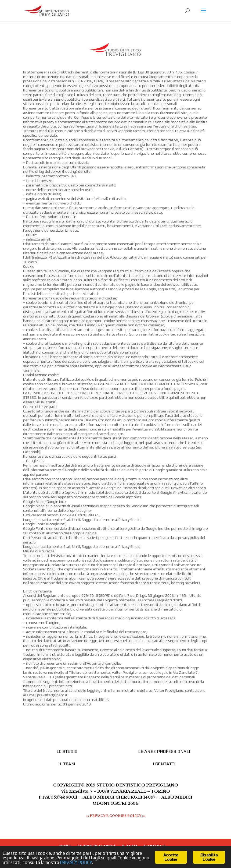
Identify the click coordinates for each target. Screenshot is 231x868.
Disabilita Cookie (209, 857)
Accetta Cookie (171, 857)
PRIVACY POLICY (76, 862)
